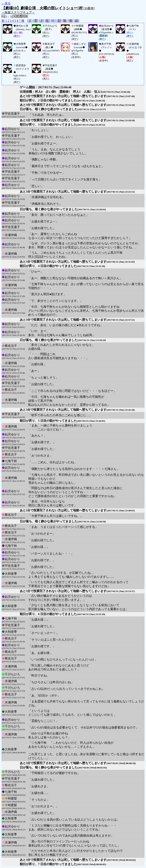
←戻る (6, 3)
